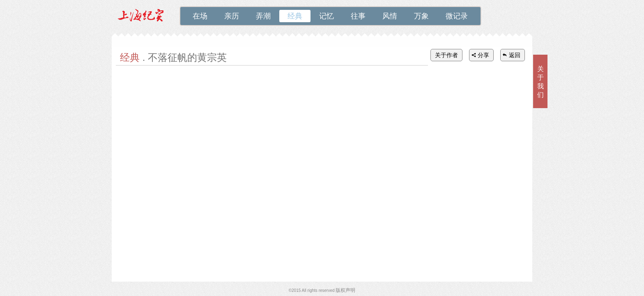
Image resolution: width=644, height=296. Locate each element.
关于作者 (446, 55)
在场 (200, 16)
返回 (515, 55)
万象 (421, 16)
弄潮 (263, 16)
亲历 (232, 16)
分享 (483, 55)
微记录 (457, 16)
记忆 (327, 16)
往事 (358, 16)
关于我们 (540, 82)
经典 (295, 16)
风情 (390, 16)
